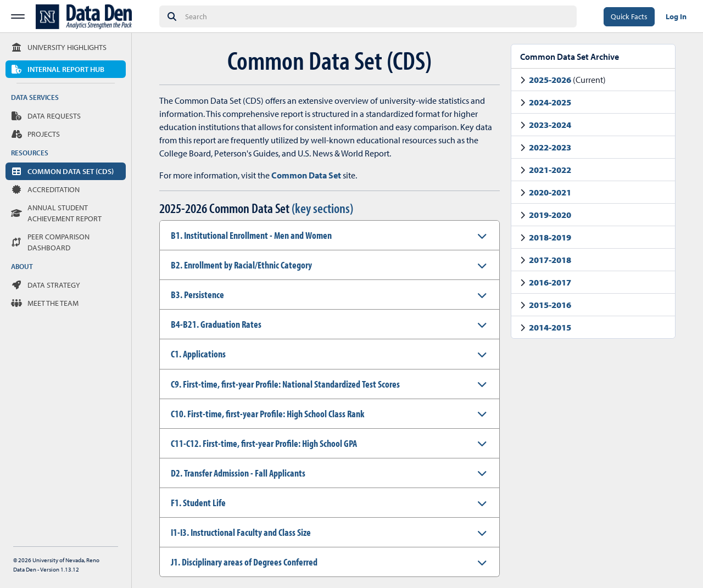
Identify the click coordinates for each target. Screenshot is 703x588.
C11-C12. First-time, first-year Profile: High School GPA (264, 443)
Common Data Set (306, 175)
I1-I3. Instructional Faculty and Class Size (241, 532)
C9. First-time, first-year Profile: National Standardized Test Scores (285, 384)
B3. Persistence (197, 295)
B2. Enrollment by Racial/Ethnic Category (241, 265)
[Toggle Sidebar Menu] (18, 16)
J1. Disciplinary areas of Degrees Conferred (244, 562)
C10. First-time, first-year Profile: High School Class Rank (267, 414)
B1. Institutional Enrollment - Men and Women (251, 235)
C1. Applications (198, 354)
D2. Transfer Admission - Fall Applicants (238, 473)
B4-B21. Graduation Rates (216, 324)
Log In (676, 16)
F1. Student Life (198, 503)
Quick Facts (629, 16)
